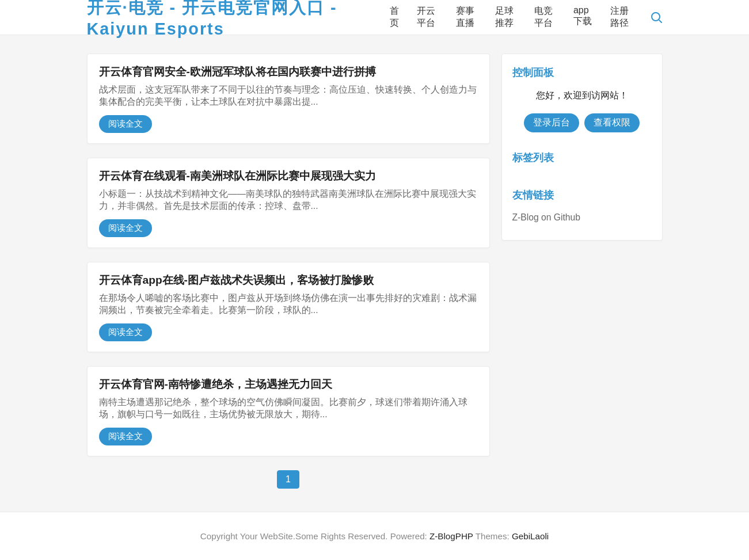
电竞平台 (543, 17)
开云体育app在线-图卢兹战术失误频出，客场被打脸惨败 (237, 280)
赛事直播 (465, 17)
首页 (394, 17)
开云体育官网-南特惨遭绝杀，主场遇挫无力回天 (216, 384)
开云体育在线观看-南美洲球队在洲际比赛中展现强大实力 (237, 176)
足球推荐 (504, 17)
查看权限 (612, 122)
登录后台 (552, 122)
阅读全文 (126, 123)
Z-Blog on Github (546, 217)
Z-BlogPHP (451, 536)
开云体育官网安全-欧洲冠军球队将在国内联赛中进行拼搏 (237, 72)
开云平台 (426, 17)
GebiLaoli (530, 536)
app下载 (583, 16)
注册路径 (619, 17)
